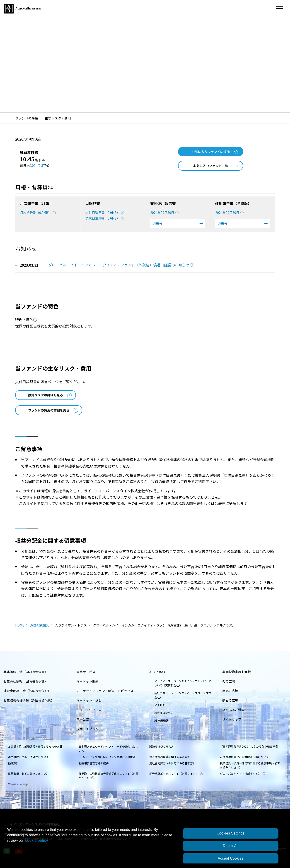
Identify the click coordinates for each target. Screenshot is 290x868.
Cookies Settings (18, 784)
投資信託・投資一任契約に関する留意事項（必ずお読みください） (250, 765)
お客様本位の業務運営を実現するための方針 (35, 746)
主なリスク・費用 (58, 118)
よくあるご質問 (233, 710)
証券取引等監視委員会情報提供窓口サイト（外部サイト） (109, 776)
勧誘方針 (13, 763)
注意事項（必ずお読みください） (28, 774)
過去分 (178, 223)
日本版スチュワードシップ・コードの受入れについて (109, 748)
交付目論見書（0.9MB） (105, 213)
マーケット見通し (89, 700)
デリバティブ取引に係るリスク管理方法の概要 (107, 757)
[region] (145, 845)
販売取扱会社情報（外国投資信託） (29, 700)
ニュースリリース (89, 710)
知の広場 (229, 681)
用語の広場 (230, 691)
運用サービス (86, 672)
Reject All (230, 846)
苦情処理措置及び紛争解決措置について (244, 757)
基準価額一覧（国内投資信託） (26, 672)
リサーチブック (87, 729)
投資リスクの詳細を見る (50, 395)
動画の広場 (230, 700)
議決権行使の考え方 (162, 746)
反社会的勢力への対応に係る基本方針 (172, 763)
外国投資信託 (40, 625)
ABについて (158, 672)
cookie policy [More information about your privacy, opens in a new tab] (37, 841)
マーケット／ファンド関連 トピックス (105, 691)
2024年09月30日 (164, 213)
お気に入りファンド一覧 (216, 166)
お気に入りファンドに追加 (215, 152)
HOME (20, 625)
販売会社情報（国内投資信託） (26, 681)
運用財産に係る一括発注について (28, 757)
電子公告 (83, 719)
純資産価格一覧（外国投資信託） (27, 691)
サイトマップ (232, 719)
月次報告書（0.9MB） (38, 213)
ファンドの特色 (27, 118)
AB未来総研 (161, 720)
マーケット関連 (87, 681)
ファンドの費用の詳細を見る (53, 410)
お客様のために (164, 713)
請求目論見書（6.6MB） (105, 218)
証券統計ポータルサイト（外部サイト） (176, 774)
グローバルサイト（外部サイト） (243, 774)
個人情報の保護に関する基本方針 (170, 757)
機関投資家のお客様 (237, 672)
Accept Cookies (231, 858)
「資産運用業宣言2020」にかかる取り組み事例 (249, 746)
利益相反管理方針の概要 (94, 763)
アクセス (160, 705)
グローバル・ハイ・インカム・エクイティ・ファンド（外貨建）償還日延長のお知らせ (121, 265)
